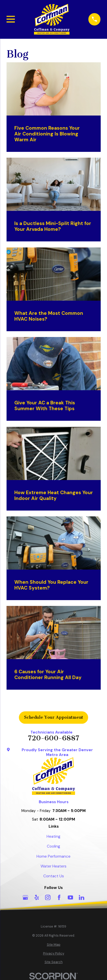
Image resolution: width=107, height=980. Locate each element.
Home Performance (53, 856)
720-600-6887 (54, 738)
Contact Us (54, 876)
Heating (53, 836)
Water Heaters (53, 866)
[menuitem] (54, 945)
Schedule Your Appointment (54, 717)
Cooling (53, 846)
